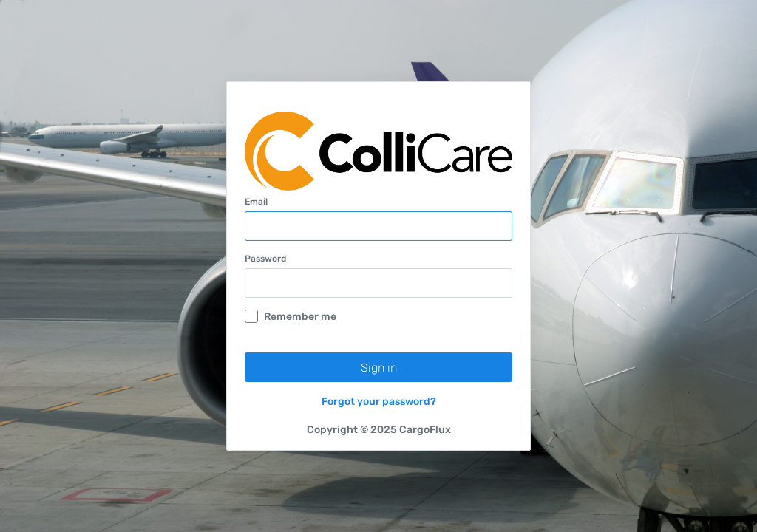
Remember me (291, 317)
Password (265, 259)
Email (256, 202)
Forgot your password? (379, 402)
